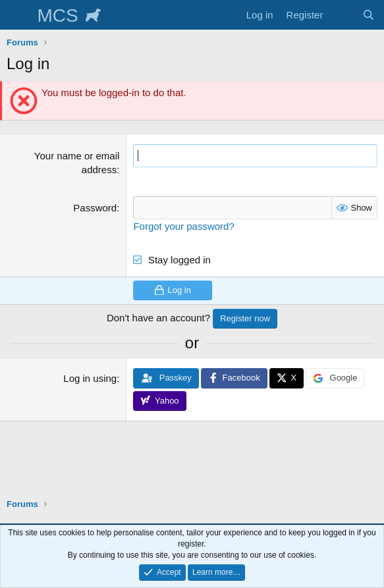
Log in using (90, 378)
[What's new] (342, 15)
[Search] (369, 15)
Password (95, 208)
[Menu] (18, 15)
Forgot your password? (183, 226)
